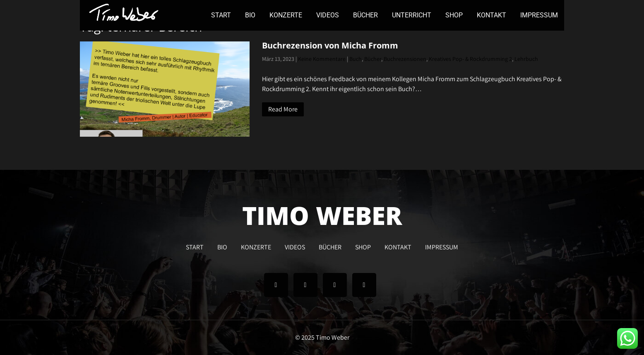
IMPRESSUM (539, 15)
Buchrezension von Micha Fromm (330, 45)
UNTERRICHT (412, 15)
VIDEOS (328, 15)
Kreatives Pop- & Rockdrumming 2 (470, 59)
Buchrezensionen (405, 59)
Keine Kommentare (322, 59)
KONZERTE (286, 15)
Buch (356, 59)
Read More (283, 109)
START (221, 15)
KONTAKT (491, 15)
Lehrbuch (526, 59)
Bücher (373, 59)
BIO (250, 15)
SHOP (454, 15)
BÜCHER (365, 15)
